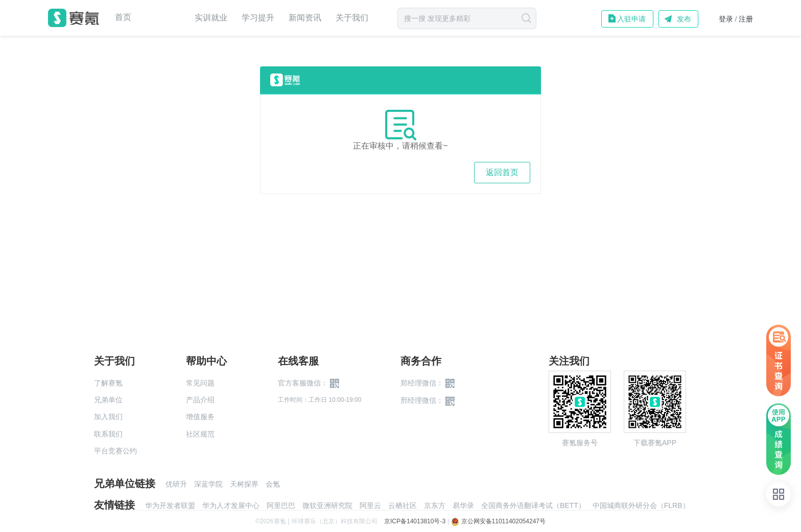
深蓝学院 (208, 484)
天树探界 (244, 484)
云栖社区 (403, 505)
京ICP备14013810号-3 (415, 521)
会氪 (273, 484)
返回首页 (502, 172)
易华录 (463, 505)
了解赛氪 (108, 383)
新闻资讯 (305, 18)
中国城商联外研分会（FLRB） (641, 505)
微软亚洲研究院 (327, 505)
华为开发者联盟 (170, 505)
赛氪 (74, 18)
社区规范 (200, 434)
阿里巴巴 (281, 505)
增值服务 (200, 417)
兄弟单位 (108, 400)
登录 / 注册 (736, 19)
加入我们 (108, 417)
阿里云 (370, 505)
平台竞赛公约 (115, 451)
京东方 (435, 505)
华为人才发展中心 (231, 505)
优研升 (176, 484)
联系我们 (108, 434)
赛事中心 (163, 18)
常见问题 (200, 383)
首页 (123, 17)
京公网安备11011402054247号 (498, 521)
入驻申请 (631, 19)
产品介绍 (200, 400)
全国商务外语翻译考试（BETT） (533, 505)
